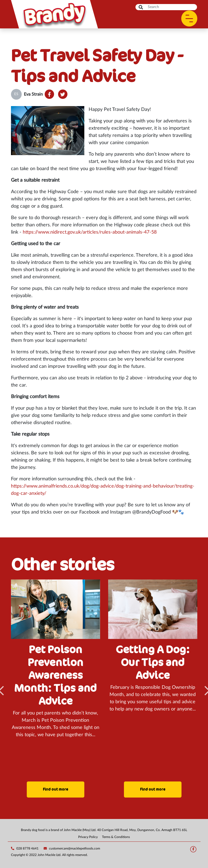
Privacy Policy (88, 837)
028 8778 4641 (25, 848)
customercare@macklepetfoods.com (72, 848)
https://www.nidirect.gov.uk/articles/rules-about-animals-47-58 (90, 232)
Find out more (55, 789)
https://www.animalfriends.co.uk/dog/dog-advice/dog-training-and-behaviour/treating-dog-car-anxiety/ (103, 490)
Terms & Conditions (116, 837)
